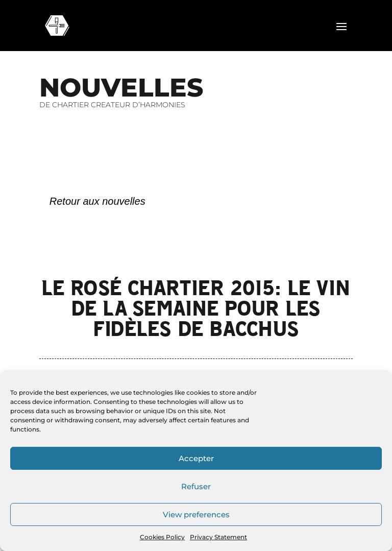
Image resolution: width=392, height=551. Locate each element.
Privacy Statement (218, 537)
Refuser (196, 486)
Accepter (196, 458)
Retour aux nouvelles (97, 201)
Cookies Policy (162, 537)
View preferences (196, 514)
